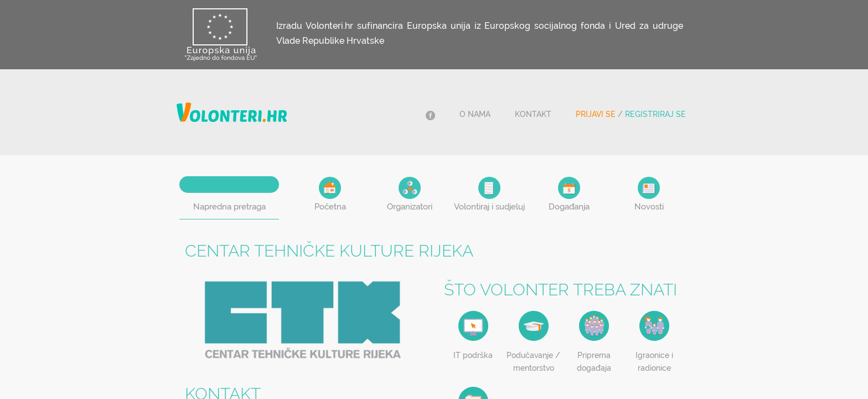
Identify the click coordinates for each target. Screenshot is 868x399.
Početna (330, 194)
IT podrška (473, 355)
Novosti (649, 194)
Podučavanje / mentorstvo (533, 362)
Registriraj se (655, 114)
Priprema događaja (594, 362)
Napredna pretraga (229, 207)
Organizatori (410, 194)
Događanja (569, 194)
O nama (475, 114)
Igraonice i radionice (654, 362)
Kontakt (533, 114)
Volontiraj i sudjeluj (489, 194)
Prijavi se (596, 114)
